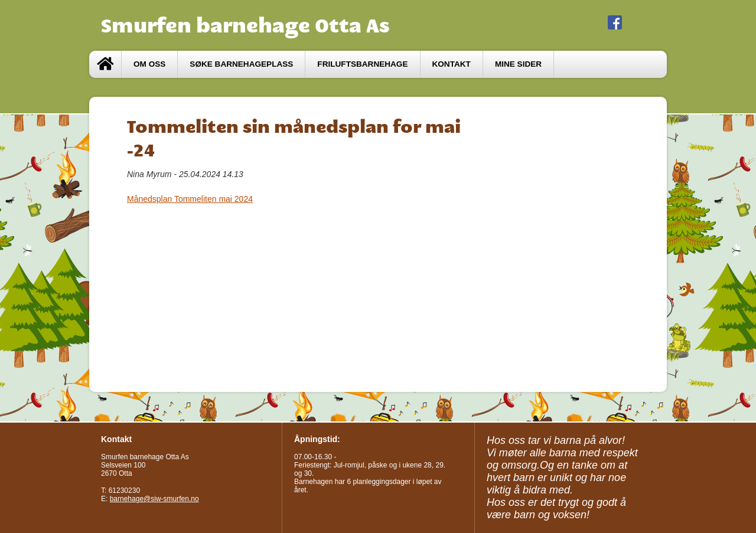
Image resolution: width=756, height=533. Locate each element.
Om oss (149, 64)
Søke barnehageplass (241, 64)
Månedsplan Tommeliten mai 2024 (190, 199)
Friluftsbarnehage (362, 64)
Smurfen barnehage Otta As (245, 25)
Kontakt (452, 64)
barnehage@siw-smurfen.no (154, 499)
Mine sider (518, 64)
